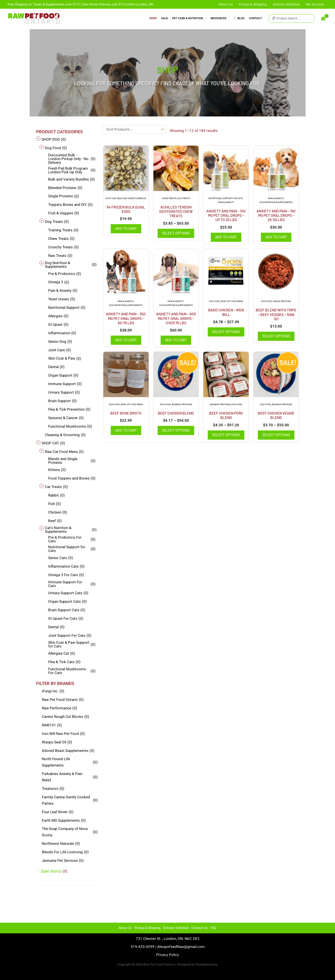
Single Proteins (282, 301)
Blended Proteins (182, 404)
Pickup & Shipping (147, 928)
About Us (125, 928)
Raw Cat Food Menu (232, 301)
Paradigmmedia (207, 964)
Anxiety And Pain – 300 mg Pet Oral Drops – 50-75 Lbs (126, 318)
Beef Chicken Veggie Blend (276, 415)
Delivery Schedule (176, 928)
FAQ (213, 928)
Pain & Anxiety (226, 202)
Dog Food (111, 198)
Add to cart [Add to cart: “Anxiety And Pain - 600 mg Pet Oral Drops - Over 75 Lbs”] (176, 340)
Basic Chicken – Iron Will (226, 312)
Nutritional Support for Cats (226, 198)
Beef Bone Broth (126, 413)
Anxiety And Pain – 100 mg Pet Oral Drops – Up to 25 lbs (226, 215)
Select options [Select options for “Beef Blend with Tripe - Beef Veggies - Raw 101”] (276, 336)
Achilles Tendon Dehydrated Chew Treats (176, 211)
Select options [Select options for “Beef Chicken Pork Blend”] (226, 435)
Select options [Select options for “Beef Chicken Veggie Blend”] (276, 435)
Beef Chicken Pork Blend (226, 415)
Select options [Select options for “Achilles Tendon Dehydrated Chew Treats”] (176, 233)
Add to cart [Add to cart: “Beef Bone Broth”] (126, 430)
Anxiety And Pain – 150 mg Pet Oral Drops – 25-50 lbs (276, 215)
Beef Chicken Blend (176, 413)
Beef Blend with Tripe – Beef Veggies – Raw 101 (276, 314)
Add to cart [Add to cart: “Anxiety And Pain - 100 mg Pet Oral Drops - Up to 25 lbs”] (226, 237)
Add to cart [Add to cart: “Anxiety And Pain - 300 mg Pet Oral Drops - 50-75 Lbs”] (126, 340)
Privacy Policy (167, 955)
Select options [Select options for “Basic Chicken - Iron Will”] (226, 332)
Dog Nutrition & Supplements (276, 202)
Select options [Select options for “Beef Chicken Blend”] (176, 430)
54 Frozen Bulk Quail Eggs (126, 209)
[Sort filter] (134, 129)
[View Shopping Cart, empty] (323, 18)
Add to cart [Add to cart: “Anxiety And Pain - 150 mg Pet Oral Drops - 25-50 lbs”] (276, 237)
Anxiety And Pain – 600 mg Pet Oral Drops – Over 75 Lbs (176, 318)
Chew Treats (169, 198)
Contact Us (200, 928)
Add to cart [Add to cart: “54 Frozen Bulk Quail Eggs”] (126, 229)
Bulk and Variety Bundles (132, 198)
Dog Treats (184, 198)
